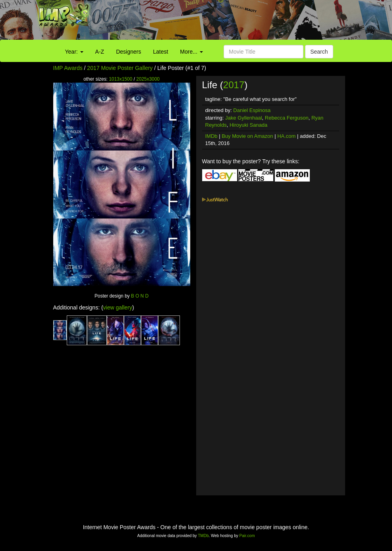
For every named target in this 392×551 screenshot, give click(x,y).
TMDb (203, 536)
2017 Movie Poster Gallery (120, 68)
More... (191, 52)
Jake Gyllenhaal (244, 118)
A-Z (100, 52)
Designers (128, 52)
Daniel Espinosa (252, 110)
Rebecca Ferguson (287, 118)
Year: (74, 52)
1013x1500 (121, 79)
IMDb (211, 136)
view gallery (118, 307)
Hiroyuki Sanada (248, 125)
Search (319, 52)
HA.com (286, 136)
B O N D (140, 296)
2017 (234, 85)
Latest (160, 52)
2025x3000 (148, 79)
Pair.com (247, 536)
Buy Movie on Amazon (247, 136)
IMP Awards (68, 68)
